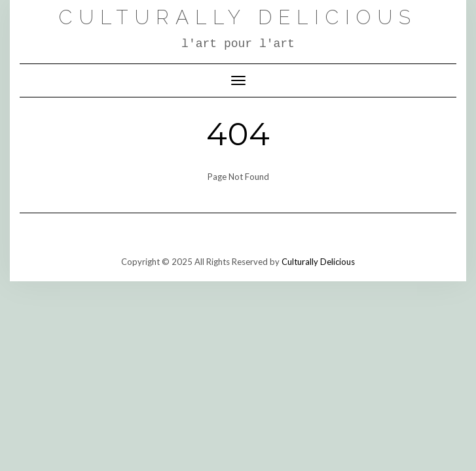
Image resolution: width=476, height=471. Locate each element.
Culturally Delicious (238, 17)
